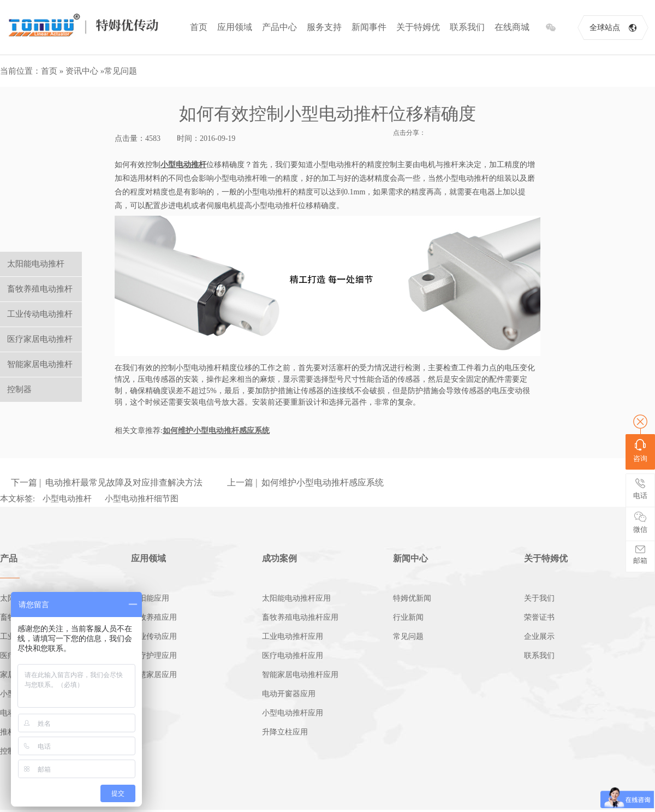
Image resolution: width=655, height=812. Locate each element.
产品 (9, 558)
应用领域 (235, 27)
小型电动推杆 (67, 499)
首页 (199, 27)
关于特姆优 (418, 27)
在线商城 (512, 27)
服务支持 (324, 27)
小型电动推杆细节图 (142, 499)
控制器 (19, 389)
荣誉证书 (539, 617)
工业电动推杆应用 (293, 636)
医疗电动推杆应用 (293, 656)
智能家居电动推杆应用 (300, 675)
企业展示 (539, 636)
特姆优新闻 (412, 598)
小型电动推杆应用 (293, 713)
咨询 (640, 451)
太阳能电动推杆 (36, 264)
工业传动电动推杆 (40, 314)
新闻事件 (369, 27)
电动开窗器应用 (289, 694)
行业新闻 (408, 617)
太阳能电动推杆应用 (296, 598)
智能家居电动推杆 (40, 364)
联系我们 (467, 27)
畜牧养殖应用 (154, 617)
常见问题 (121, 71)
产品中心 (279, 27)
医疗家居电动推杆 (40, 339)
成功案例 (279, 558)
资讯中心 (82, 71)
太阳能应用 (150, 598)
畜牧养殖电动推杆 (40, 289)
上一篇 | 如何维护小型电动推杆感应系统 (305, 482)
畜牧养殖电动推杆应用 (300, 617)
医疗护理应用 (154, 656)
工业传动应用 (154, 636)
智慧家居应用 (154, 675)
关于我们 (539, 598)
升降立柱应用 (285, 732)
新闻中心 (410, 558)
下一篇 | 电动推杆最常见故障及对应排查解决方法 (107, 482)
